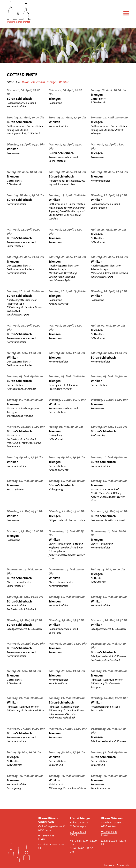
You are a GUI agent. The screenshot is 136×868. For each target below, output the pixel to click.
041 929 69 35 (109, 832)
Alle (18, 82)
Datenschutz (123, 865)
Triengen (52, 82)
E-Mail (42, 839)
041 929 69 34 (78, 832)
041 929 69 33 (46, 835)
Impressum (110, 865)
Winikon (64, 82)
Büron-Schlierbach (33, 82)
